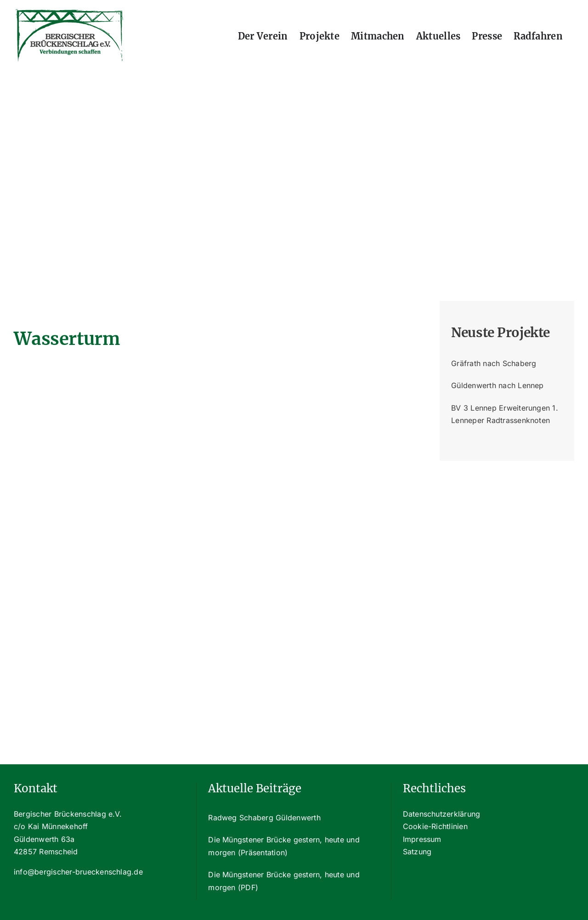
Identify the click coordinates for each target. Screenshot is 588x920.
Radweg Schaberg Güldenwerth (264, 818)
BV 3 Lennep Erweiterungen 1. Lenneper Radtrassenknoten (505, 414)
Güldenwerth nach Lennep (498, 385)
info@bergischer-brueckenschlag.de (78, 872)
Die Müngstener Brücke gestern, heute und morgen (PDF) (284, 881)
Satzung (417, 852)
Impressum (422, 839)
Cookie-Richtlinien (435, 826)
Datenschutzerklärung (442, 814)
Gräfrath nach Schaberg (494, 363)
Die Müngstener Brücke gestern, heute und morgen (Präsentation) (284, 846)
